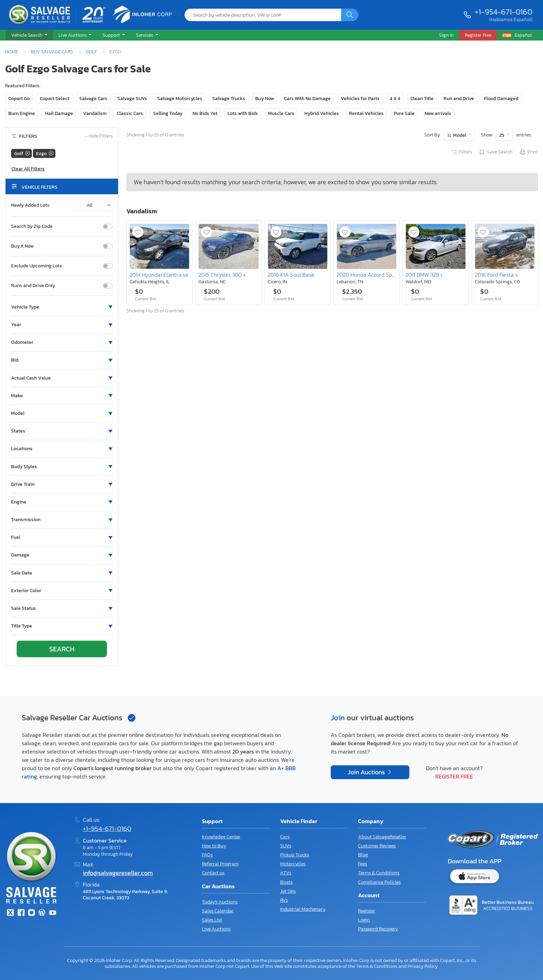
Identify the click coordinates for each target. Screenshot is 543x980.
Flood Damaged (501, 99)
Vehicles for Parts (360, 99)
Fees (363, 864)
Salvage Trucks (229, 99)
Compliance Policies (379, 882)
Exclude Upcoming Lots (37, 266)
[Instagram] (32, 913)
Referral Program (220, 864)
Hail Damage (59, 113)
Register (367, 911)
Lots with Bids (243, 113)
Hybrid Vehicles (322, 113)
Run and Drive (459, 99)
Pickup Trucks (295, 855)
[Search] (350, 15)
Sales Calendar (218, 911)
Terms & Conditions (379, 873)
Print (528, 152)
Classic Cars (130, 113)
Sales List (212, 920)
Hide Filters (99, 136)
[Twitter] (10, 913)
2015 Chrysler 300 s (222, 275)
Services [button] (145, 35)
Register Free (454, 776)
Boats (286, 882)
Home (12, 52)
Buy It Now (22, 246)
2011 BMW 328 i (424, 275)
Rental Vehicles (366, 113)
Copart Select (55, 99)
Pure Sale (404, 113)
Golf (91, 52)
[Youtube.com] (53, 913)
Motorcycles (293, 864)
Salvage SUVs (132, 99)
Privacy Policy (423, 966)
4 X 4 (395, 99)
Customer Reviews (377, 846)
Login (364, 920)
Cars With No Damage (307, 99)
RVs (284, 900)
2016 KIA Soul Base (291, 275)
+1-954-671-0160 (504, 12)
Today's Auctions (220, 902)
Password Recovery (378, 929)
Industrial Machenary (303, 909)
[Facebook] (21, 913)
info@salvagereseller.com (118, 873)
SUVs (286, 846)
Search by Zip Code (32, 226)
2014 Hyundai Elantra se (159, 275)
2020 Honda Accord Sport (368, 275)
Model (460, 135)
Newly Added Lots (30, 205)
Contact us (213, 873)
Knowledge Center (221, 837)
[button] (29, 35)
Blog (363, 855)
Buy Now (265, 99)
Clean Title (422, 99)
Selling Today (168, 113)
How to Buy (214, 846)
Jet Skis (288, 891)
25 (502, 135)
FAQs (207, 855)
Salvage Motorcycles (180, 99)
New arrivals (438, 113)
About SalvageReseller (382, 837)
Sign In (446, 35)
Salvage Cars (93, 99)
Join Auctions (367, 772)
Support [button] (112, 35)
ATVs (286, 873)
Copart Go (19, 99)
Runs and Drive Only (33, 286)
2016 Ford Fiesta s (496, 275)
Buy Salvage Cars (52, 52)
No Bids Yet (205, 113)
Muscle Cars (281, 113)
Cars (285, 837)
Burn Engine (22, 113)
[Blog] (42, 913)
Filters (461, 152)
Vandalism (95, 113)
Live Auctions (216, 929)
